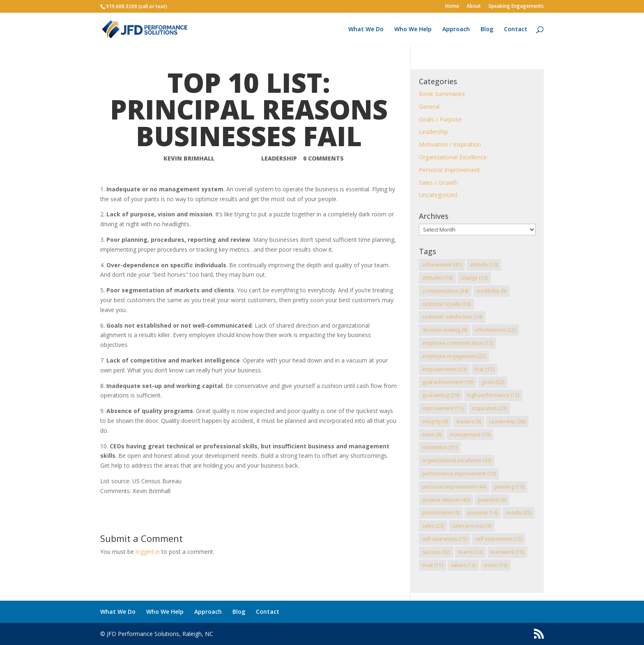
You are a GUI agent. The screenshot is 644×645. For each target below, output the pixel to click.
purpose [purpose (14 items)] (483, 513)
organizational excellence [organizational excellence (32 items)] (457, 460)
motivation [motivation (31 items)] (440, 447)
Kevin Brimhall (189, 158)
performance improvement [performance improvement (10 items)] (459, 474)
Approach (456, 30)
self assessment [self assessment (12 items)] (499, 539)
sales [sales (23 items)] (433, 526)
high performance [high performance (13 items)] (493, 395)
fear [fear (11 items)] (484, 369)
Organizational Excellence (453, 157)
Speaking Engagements (516, 7)
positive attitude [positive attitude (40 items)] (446, 500)
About (474, 7)
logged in (148, 552)
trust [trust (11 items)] (432, 565)
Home (452, 7)
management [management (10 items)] (470, 435)
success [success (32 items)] (436, 552)
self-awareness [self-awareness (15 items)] (445, 539)
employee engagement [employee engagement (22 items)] (454, 356)
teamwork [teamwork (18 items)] (507, 552)
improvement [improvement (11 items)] (443, 408)
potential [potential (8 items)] (492, 500)
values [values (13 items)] (463, 565)
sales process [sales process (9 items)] (472, 526)
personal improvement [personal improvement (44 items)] (454, 487)
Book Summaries (442, 94)
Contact (516, 30)
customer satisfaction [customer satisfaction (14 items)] (452, 317)
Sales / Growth (438, 182)
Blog (487, 30)
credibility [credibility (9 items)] (491, 291)
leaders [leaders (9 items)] (469, 421)
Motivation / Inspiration (450, 144)
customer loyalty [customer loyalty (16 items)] (446, 304)
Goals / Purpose (440, 119)
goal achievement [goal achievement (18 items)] (448, 382)
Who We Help (413, 30)
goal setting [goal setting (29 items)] (441, 395)
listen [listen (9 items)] (432, 435)
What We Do (366, 30)
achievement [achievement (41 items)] (442, 265)
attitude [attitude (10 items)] (484, 265)
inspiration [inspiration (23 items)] (489, 408)
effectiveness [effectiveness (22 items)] (495, 330)
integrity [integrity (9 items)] (435, 421)
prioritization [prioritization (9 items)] (441, 513)
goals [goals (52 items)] (493, 382)
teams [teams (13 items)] (470, 552)
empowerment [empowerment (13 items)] (444, 369)
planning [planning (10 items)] (509, 487)
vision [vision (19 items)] (496, 565)
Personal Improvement (450, 170)
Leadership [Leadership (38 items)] (507, 421)
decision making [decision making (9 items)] (445, 330)
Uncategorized (438, 195)
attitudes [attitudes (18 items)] (437, 278)
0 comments (323, 158)
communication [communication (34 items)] (445, 291)
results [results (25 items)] (519, 513)
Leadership (279, 158)
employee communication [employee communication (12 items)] (458, 343)
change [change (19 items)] (474, 278)
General (429, 107)
